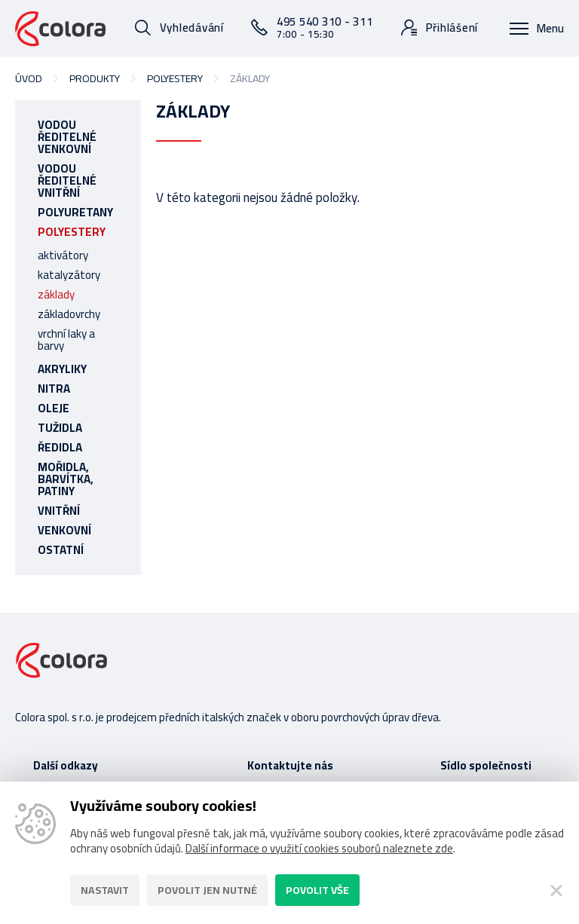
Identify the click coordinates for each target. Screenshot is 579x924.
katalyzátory (69, 275)
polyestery (175, 78)
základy (56, 294)
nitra (54, 389)
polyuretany (75, 212)
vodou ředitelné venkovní (67, 137)
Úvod (29, 78)
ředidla (60, 447)
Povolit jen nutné (207, 890)
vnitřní (59, 511)
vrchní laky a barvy (66, 340)
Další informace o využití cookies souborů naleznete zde (319, 848)
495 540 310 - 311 (325, 27)
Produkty (95, 78)
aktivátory (63, 255)
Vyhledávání (192, 28)
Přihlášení (452, 28)
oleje (54, 408)
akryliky (62, 369)
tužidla (60, 428)
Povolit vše (317, 890)
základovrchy (69, 314)
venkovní (64, 530)
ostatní (61, 550)
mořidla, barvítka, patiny (66, 479)
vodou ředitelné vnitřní (67, 181)
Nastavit (105, 890)
